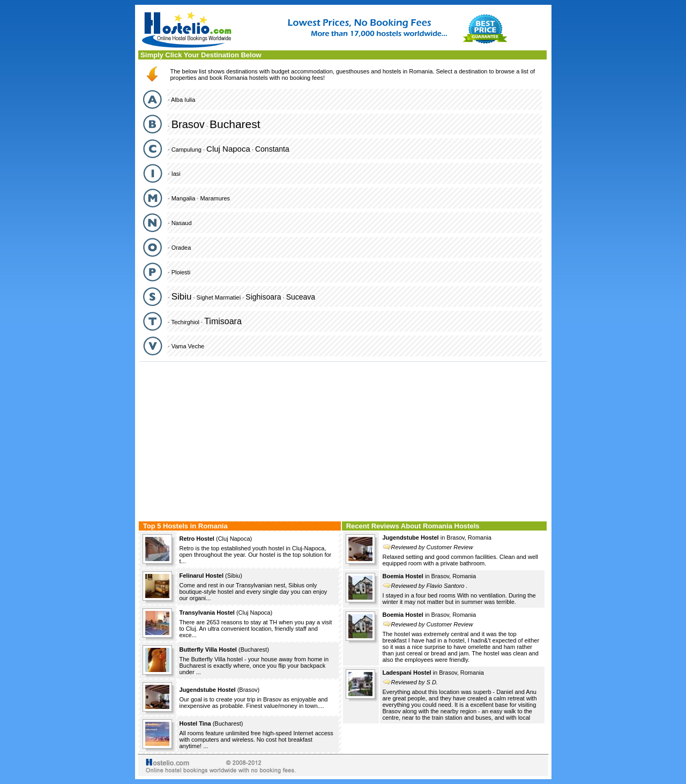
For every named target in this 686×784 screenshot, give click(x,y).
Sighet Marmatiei (219, 297)
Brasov (188, 124)
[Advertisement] (343, 440)
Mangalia (184, 198)
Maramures (215, 198)
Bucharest (235, 124)
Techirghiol (185, 322)
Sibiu (182, 297)
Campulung (187, 150)
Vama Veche (188, 346)
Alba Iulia (183, 100)
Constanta (272, 149)
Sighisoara (263, 297)
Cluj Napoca (228, 149)
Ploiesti (181, 272)
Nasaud (182, 223)
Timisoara (223, 321)
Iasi (176, 174)
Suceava (301, 297)
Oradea (181, 248)
